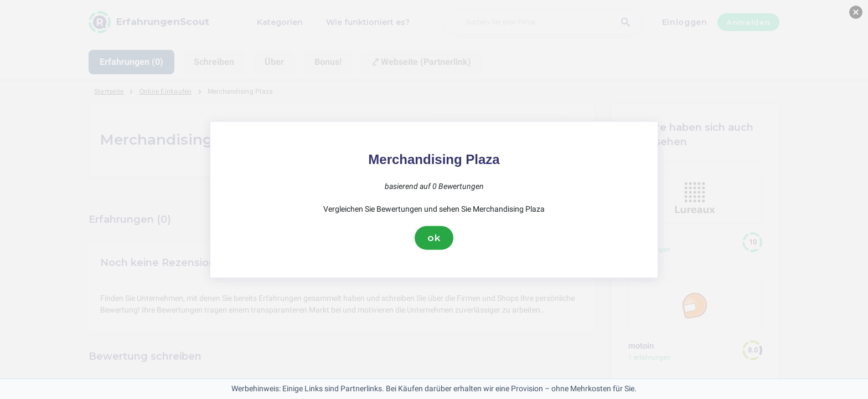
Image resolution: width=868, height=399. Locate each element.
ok (434, 238)
